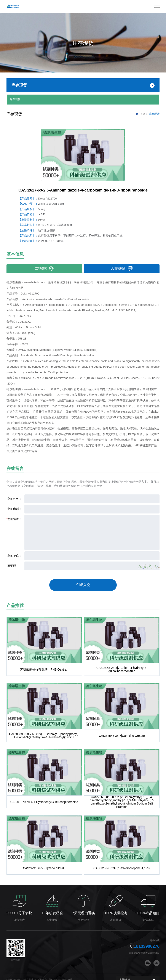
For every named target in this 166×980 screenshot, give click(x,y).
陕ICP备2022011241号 (61, 973)
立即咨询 (44, 268)
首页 (143, 113)
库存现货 (15, 99)
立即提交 (83, 583)
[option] (83, 154)
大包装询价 (122, 268)
